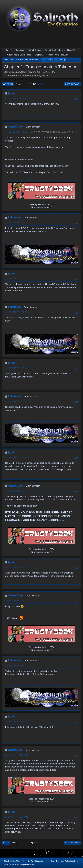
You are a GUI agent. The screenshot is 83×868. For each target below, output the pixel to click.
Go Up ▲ (75, 861)
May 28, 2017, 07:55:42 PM (16, 279)
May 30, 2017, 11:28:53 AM (16, 491)
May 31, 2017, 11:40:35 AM (16, 666)
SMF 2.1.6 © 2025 (12, 864)
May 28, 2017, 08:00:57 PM (16, 312)
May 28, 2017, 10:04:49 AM (16, 98)
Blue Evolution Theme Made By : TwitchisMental (24, 861)
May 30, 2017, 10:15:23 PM (16, 567)
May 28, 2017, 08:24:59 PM (16, 368)
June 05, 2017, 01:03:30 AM (16, 817)
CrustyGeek (16, 127)
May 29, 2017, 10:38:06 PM (16, 457)
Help (52, 861)
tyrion (12, 93)
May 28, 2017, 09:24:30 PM (16, 401)
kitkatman (14, 218)
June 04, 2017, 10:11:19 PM (16, 755)
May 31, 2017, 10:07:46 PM (16, 722)
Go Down (8, 84)
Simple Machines (27, 864)
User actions (72, 84)
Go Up (6, 843)
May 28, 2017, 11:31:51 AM (16, 223)
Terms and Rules (63, 861)
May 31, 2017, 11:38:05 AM (16, 601)
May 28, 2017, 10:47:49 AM (16, 132)
